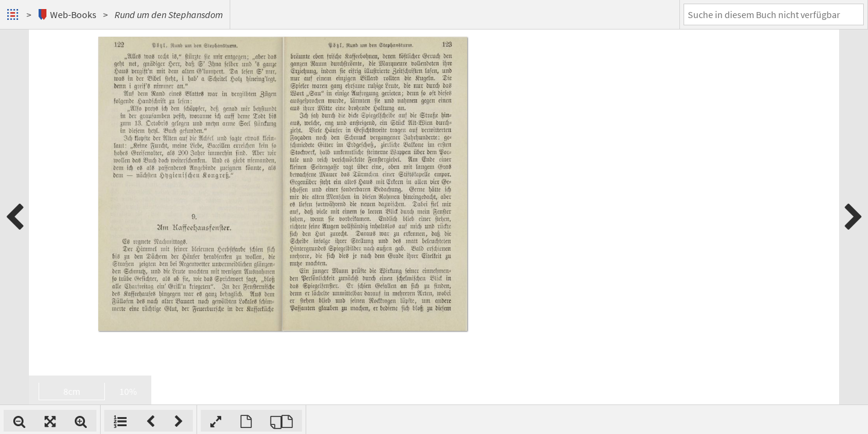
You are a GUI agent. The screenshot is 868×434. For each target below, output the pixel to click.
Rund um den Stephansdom (169, 14)
